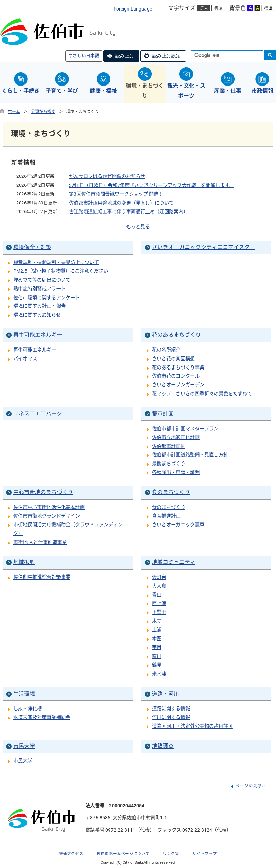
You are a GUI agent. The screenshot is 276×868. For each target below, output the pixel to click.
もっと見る (138, 227)
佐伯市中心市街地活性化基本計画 (49, 507)
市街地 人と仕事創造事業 (40, 542)
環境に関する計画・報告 (39, 306)
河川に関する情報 (171, 718)
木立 (157, 621)
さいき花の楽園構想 (173, 359)
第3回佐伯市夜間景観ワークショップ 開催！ (116, 194)
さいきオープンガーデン (178, 385)
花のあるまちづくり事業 (178, 368)
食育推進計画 (166, 516)
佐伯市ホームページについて (123, 854)
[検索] (227, 56)
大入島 (159, 586)
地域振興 (24, 562)
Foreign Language (133, 9)
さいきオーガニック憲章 (178, 525)
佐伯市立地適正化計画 (176, 438)
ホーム (14, 112)
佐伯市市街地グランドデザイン (47, 516)
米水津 (159, 674)
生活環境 (24, 694)
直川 (157, 656)
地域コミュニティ (174, 562)
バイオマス (25, 359)
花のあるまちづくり (176, 335)
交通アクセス (71, 854)
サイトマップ (205, 854)
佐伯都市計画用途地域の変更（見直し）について (121, 203)
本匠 (157, 639)
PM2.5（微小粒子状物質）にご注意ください (61, 271)
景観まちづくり (169, 464)
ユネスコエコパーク (38, 413)
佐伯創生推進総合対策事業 (42, 577)
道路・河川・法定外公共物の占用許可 (192, 726)
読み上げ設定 (167, 56)
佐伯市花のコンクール (176, 376)
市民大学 (24, 746)
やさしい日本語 (84, 55)
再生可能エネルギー (38, 335)
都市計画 (163, 413)
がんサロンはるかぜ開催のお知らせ (107, 177)
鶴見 (157, 665)
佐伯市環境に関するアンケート (47, 298)
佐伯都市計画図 (169, 446)
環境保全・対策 (32, 247)
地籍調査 (163, 746)
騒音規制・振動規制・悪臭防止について (56, 262)
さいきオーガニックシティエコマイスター (204, 247)
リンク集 (171, 854)
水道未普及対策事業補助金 (42, 718)
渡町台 (159, 577)
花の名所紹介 (166, 350)
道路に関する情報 (171, 709)
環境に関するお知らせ (37, 315)
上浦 (157, 630)
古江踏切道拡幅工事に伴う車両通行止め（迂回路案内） (128, 212)
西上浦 (159, 603)
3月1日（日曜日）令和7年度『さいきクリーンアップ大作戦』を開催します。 (152, 185)
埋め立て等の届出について (42, 280)
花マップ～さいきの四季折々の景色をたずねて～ (204, 394)
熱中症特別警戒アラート (39, 289)
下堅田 (159, 612)
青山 (157, 595)
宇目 (157, 648)
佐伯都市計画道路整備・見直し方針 (190, 455)
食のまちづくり (171, 492)
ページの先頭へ (251, 786)
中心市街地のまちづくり (43, 492)
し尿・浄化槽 (28, 709)
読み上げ (125, 56)
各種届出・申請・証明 (176, 473)
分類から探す (43, 112)
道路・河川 (166, 694)
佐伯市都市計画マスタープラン (185, 429)
